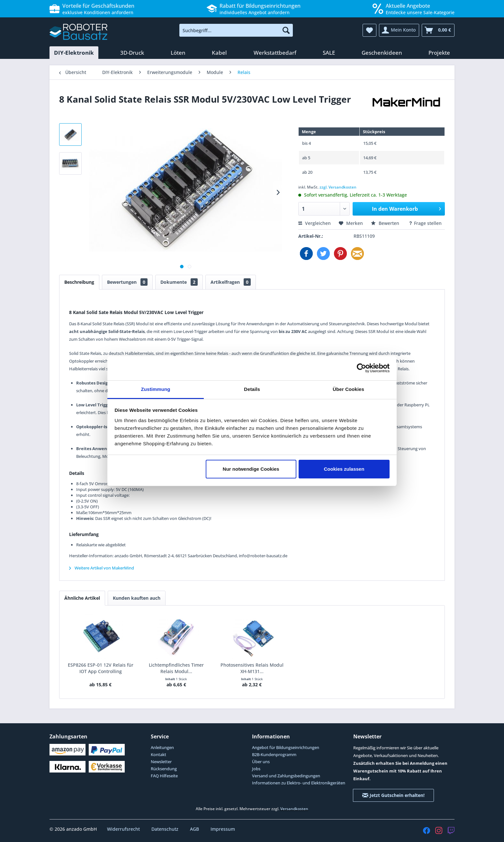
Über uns (261, 762)
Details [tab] (252, 389)
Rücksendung (164, 769)
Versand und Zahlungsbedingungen (286, 776)
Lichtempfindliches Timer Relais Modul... (176, 668)
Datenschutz (166, 829)
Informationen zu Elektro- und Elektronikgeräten (299, 783)
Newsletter (161, 762)
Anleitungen (162, 747)
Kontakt (158, 754)
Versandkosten (294, 809)
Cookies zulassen (344, 469)
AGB (195, 829)
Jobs (256, 769)
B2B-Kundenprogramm (274, 754)
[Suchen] (286, 30)
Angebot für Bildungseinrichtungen (286, 747)
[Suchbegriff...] (236, 30)
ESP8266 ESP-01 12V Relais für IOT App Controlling (101, 668)
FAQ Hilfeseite (164, 776)
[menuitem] (236, 30)
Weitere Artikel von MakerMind (102, 568)
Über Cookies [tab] (348, 389)
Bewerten (386, 223)
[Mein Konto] (399, 30)
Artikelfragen (231, 282)
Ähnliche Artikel (82, 598)
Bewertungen (127, 282)
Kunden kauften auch (137, 598)
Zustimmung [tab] (156, 389)
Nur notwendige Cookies (251, 469)
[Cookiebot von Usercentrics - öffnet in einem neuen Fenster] (361, 368)
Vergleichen (315, 223)
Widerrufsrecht (124, 829)
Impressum (223, 829)
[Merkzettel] (369, 30)
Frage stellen (425, 223)
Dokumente (179, 282)
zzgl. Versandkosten (338, 187)
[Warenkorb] (438, 30)
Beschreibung (79, 282)
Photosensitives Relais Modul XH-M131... (252, 668)
